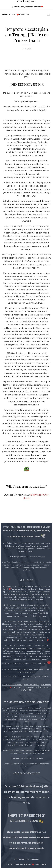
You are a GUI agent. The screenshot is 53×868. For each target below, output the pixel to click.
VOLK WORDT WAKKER (12, 685)
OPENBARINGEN (31, 687)
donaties (15, 629)
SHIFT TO (15, 815)
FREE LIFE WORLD (31, 685)
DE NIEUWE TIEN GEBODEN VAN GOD (26, 702)
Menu (48, 15)
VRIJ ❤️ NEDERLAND (14, 687)
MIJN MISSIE (46, 685)
